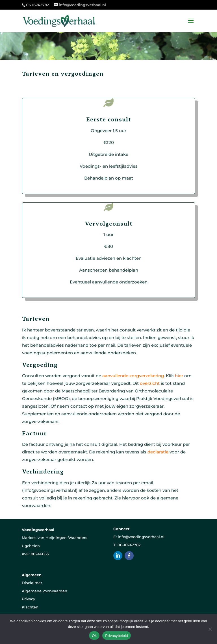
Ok (94, 636)
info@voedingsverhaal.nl (141, 537)
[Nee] (210, 629)
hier (179, 376)
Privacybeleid (117, 636)
